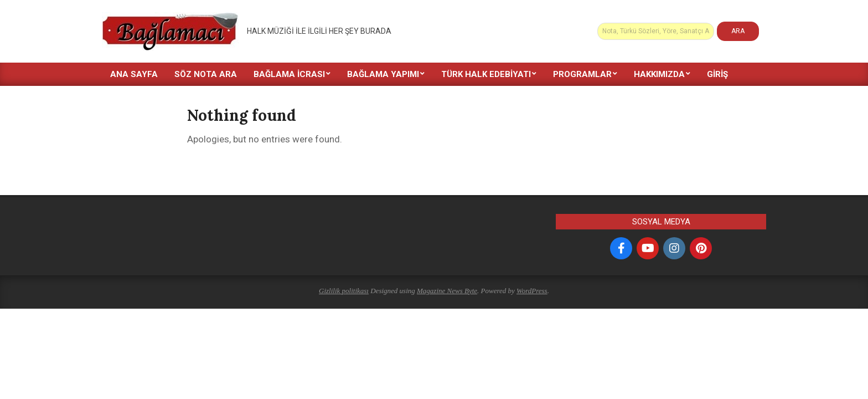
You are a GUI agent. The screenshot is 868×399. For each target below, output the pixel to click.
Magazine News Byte (447, 291)
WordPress (532, 291)
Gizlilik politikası (344, 291)
